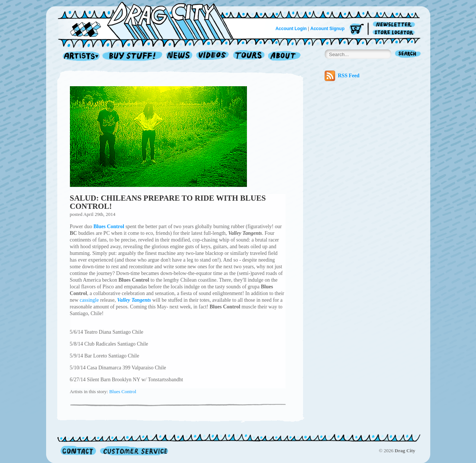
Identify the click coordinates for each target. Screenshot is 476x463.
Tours (249, 56)
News (180, 56)
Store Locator (395, 33)
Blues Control (123, 391)
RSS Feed (342, 76)
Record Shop (133, 56)
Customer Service (134, 451)
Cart (357, 30)
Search (408, 54)
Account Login (291, 29)
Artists (79, 56)
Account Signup (328, 29)
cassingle (89, 300)
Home (150, 20)
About (284, 56)
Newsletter (395, 25)
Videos (213, 56)
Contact (78, 451)
